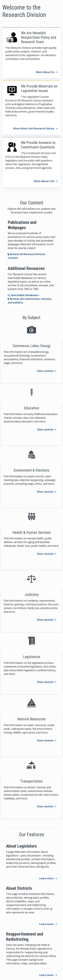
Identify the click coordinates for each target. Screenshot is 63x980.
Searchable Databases (23, 295)
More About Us (47, 72)
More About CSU (46, 181)
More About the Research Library (35, 128)
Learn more (48, 878)
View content (47, 371)
